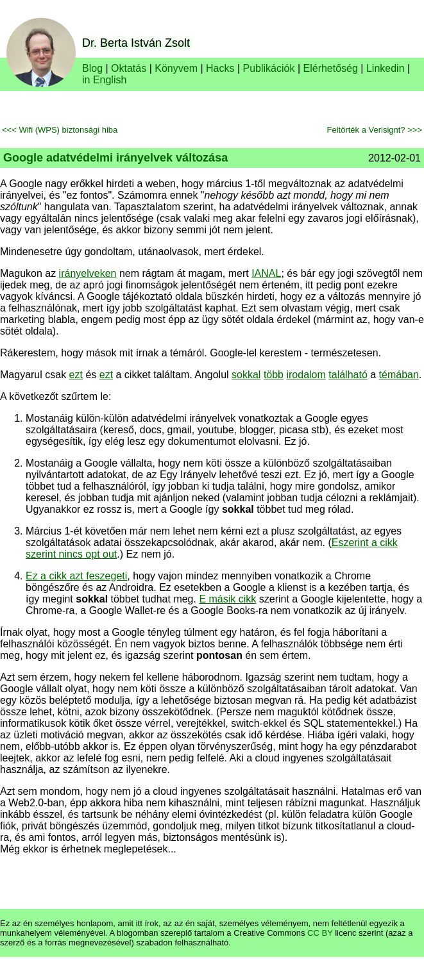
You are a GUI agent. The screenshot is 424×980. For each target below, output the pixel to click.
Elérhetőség (331, 68)
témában (399, 375)
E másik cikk (227, 599)
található (348, 375)
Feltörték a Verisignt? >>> (374, 130)
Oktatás (129, 68)
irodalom (306, 375)
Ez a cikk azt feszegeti (76, 576)
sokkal (246, 375)
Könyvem (176, 68)
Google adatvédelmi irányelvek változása (115, 158)
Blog (92, 68)
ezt (76, 375)
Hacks (220, 68)
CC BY (320, 933)
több (274, 375)
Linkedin (386, 68)
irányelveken (88, 273)
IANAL (266, 273)
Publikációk (269, 68)
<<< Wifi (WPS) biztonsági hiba (60, 130)
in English (104, 80)
